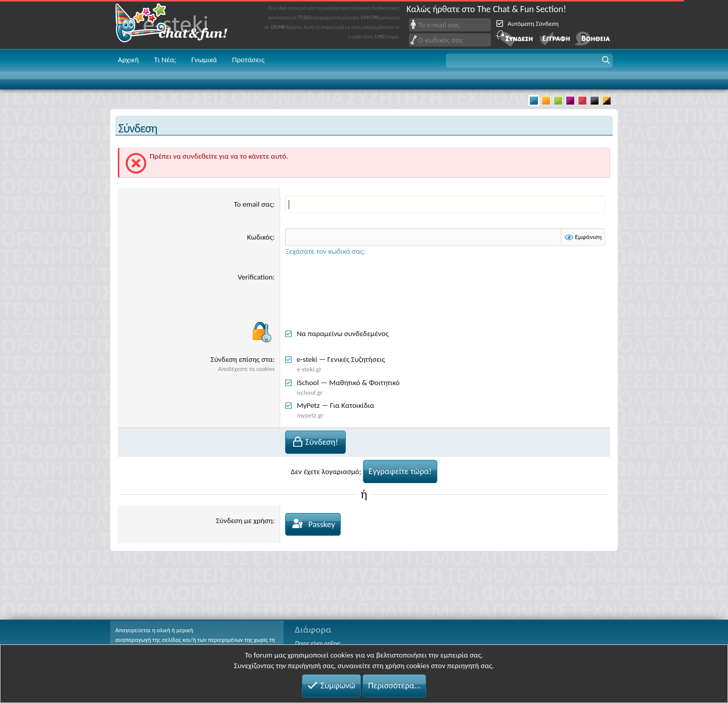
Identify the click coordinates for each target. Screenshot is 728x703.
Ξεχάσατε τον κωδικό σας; (325, 251)
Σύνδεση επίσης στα (242, 359)
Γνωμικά (204, 60)
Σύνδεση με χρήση (244, 521)
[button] (529, 61)
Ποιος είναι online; (318, 643)
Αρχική (128, 60)
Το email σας (254, 204)
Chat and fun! (178, 25)
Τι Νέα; (165, 60)
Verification (255, 277)
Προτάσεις (248, 60)
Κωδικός (260, 237)
